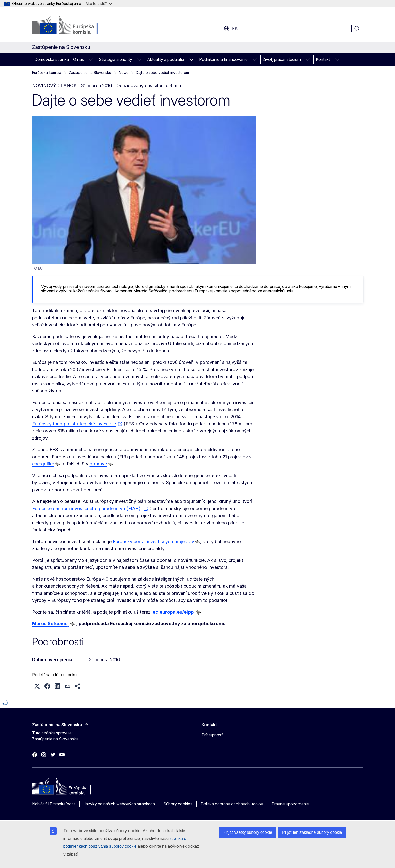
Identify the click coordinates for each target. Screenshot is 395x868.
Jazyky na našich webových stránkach (119, 804)
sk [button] (231, 29)
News (124, 72)
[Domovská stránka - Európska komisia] (73, 25)
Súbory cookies (178, 804)
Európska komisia (47, 72)
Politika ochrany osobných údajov (232, 804)
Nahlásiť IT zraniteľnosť (54, 804)
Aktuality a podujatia (166, 59)
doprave (98, 464)
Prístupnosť (212, 735)
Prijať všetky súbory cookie (248, 832)
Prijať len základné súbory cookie (312, 832)
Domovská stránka (52, 59)
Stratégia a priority (115, 59)
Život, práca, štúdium (282, 59)
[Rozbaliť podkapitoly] (91, 59)
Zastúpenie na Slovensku (90, 72)
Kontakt (323, 59)
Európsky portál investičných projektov (153, 541)
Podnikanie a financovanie (223, 59)
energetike (43, 464)
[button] (37, 686)
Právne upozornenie (290, 804)
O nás (78, 59)
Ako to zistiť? (99, 3)
